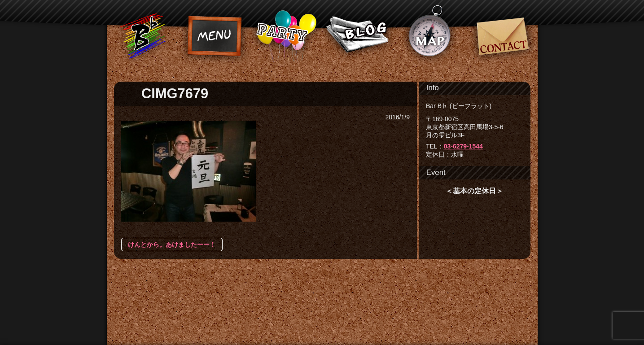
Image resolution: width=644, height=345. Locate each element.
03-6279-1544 (463, 146)
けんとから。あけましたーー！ (172, 245)
